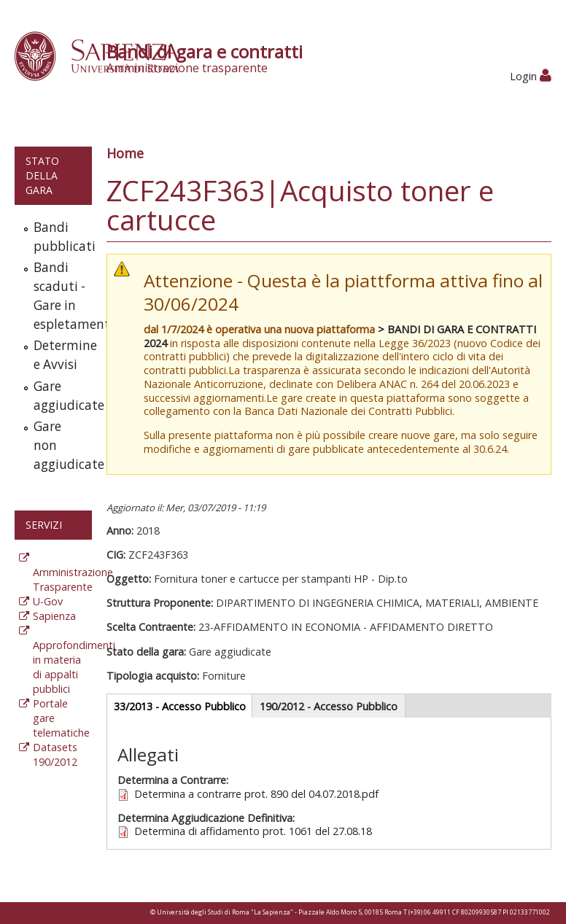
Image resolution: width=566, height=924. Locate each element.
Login (531, 76)
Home (125, 153)
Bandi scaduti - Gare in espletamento (59, 296)
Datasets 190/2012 (55, 754)
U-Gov (48, 601)
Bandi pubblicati (59, 237)
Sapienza (54, 616)
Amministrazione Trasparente (73, 579)
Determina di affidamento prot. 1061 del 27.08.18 (253, 831)
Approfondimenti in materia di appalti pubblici (74, 667)
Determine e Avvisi (59, 355)
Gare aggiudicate (59, 396)
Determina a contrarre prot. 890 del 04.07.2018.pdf (256, 794)
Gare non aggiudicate (59, 445)
